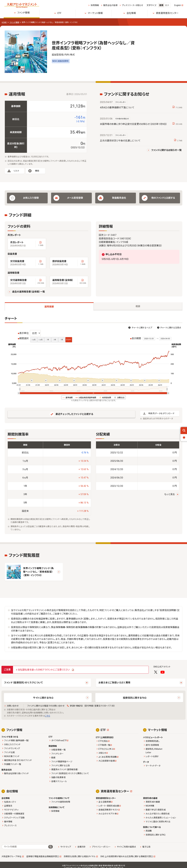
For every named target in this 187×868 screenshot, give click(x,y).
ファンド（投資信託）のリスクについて (24, 683)
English (178, 5)
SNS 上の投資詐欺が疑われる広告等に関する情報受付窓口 (127, 856)
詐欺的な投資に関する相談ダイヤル (80, 856)
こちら (47, 716)
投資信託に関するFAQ (135, 698)
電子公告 (146, 847)
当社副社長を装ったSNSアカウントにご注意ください (44, 670)
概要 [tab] (138, 306)
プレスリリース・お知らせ (132, 5)
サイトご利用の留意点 (126, 847)
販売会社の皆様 (110, 5)
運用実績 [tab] (49, 307)
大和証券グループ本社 (11, 856)
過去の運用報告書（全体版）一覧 (28, 292)
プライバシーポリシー (101, 847)
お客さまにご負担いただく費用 (114, 683)
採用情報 (95, 5)
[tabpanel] (93, 425)
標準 (161, 5)
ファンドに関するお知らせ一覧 (166, 150)
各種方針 (82, 847)
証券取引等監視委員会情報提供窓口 (43, 856)
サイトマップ (66, 847)
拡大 (167, 5)
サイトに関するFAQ (43, 698)
